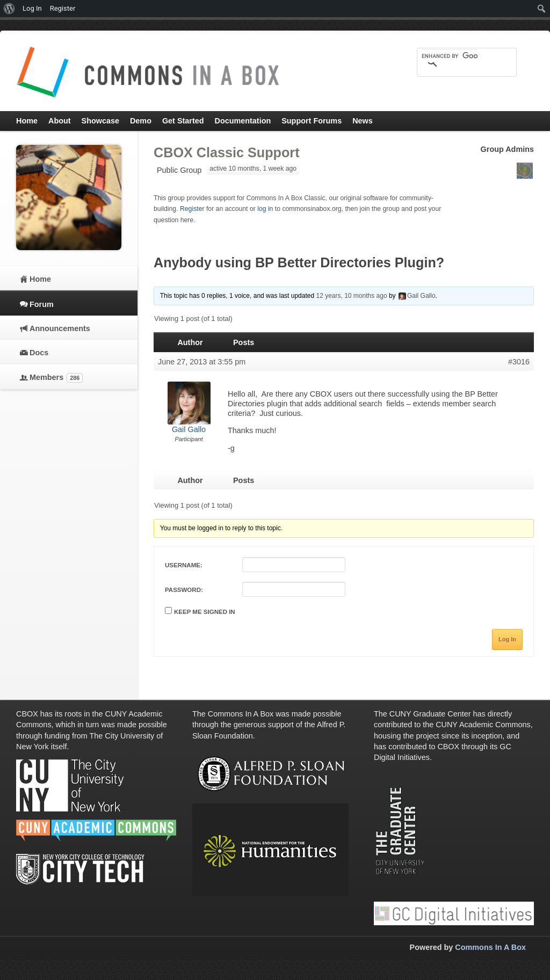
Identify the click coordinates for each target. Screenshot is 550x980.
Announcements (60, 328)
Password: (184, 590)
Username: (184, 565)
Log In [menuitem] (32, 8)
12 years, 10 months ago (351, 296)
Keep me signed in (205, 612)
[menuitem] (9, 9)
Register (192, 209)
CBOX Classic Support (227, 152)
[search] (450, 56)
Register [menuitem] (63, 8)
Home (40, 279)
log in (265, 209)
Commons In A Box (490, 947)
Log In (507, 639)
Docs (39, 353)
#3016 (519, 362)
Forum (42, 304)
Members (56, 378)
